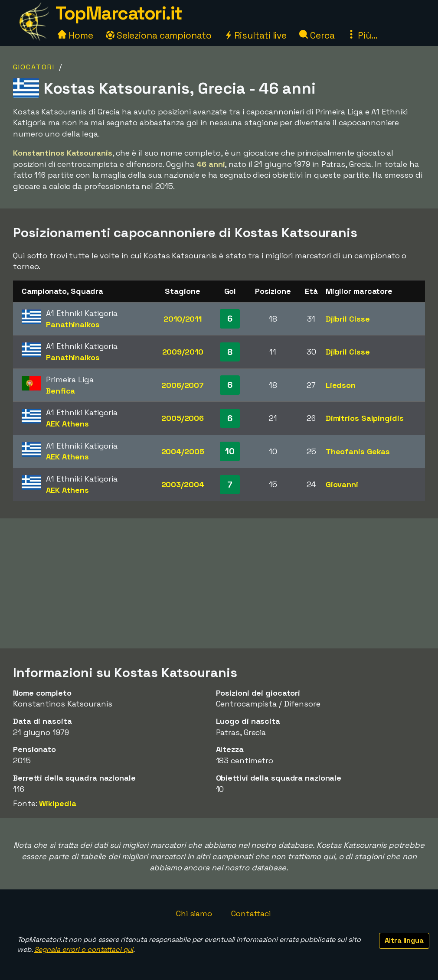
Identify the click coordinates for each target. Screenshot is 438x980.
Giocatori (34, 67)
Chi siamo (194, 913)
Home (75, 35)
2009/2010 (183, 352)
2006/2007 (183, 385)
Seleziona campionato (159, 35)
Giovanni (342, 484)
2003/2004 (183, 484)
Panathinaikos (73, 324)
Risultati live (256, 35)
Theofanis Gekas (358, 451)
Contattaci (251, 913)
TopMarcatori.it (119, 13)
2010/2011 (183, 319)
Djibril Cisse (348, 319)
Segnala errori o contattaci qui (84, 949)
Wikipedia (57, 803)
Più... (362, 35)
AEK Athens (67, 424)
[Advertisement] (219, 583)
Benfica (60, 391)
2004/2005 (183, 451)
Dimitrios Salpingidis (365, 418)
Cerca (317, 35)
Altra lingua (404, 940)
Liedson (341, 385)
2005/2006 (183, 418)
